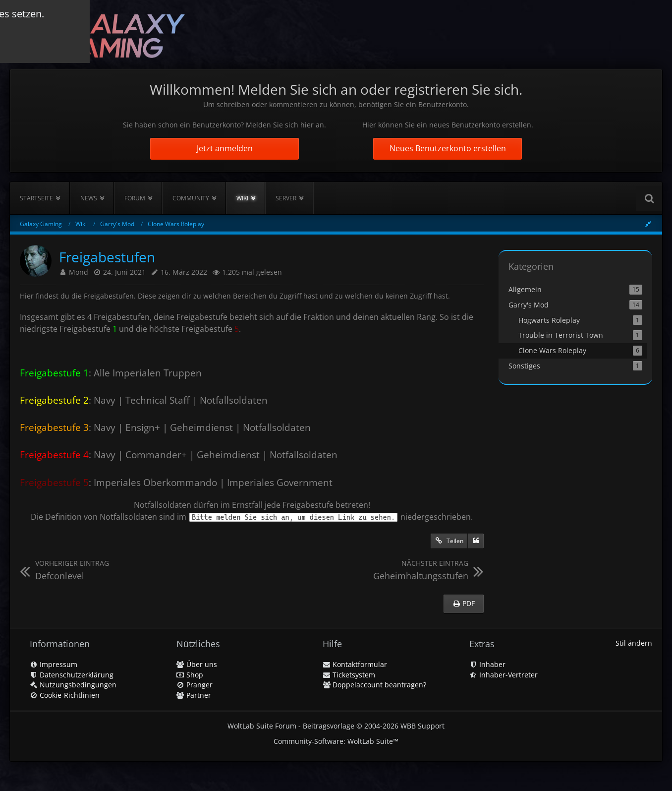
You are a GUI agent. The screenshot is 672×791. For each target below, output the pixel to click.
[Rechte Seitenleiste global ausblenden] (648, 224)
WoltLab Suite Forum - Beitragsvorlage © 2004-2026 (336, 726)
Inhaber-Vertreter (504, 675)
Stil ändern (634, 643)
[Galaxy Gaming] (102, 34)
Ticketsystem (349, 675)
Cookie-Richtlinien (65, 695)
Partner (194, 695)
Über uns (197, 664)
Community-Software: (336, 741)
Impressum (54, 664)
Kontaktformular (355, 664)
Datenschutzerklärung (72, 675)
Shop (190, 675)
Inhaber (487, 664)
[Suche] (649, 198)
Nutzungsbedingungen (73, 685)
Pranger (195, 685)
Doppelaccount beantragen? (374, 685)
